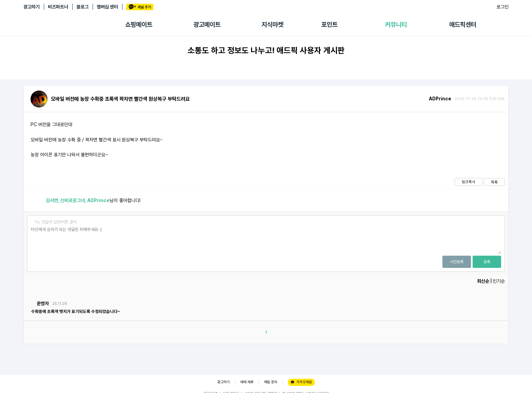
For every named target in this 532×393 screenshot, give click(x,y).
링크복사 (469, 182)
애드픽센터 (463, 25)
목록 (494, 182)
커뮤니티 (396, 25)
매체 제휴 (247, 382)
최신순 (483, 281)
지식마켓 (272, 25)
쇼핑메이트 (139, 25)
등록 (487, 262)
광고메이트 (207, 25)
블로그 (82, 7)
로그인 (502, 7)
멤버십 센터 (107, 7)
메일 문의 (271, 382)
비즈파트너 (58, 7)
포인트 (329, 25)
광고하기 (32, 7)
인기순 (499, 281)
